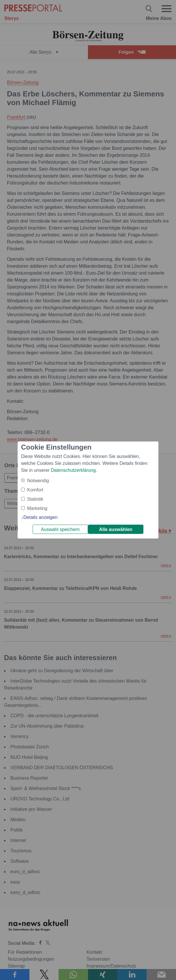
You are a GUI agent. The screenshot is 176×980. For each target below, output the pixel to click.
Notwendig (38, 481)
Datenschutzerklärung (73, 470)
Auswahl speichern (60, 529)
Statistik (35, 499)
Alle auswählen (116, 529)
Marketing (37, 508)
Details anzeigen (40, 517)
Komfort (35, 490)
